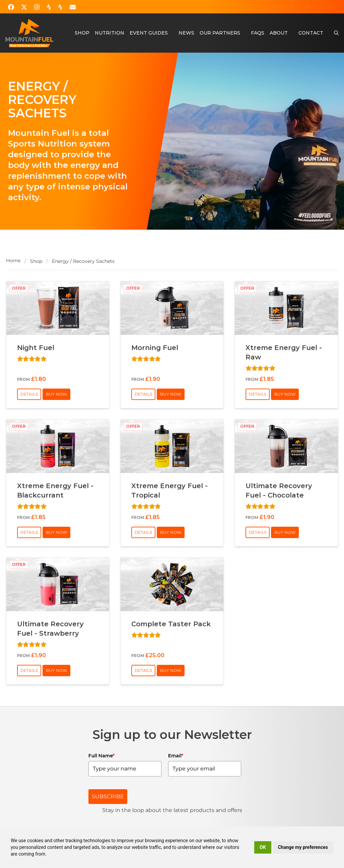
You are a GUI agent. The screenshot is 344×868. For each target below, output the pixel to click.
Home (13, 261)
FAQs (258, 33)
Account (278, 7)
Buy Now (56, 394)
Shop (82, 33)
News (186, 33)
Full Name (101, 756)
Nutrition (110, 33)
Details (29, 394)
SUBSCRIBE (108, 796)
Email (176, 756)
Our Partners (220, 33)
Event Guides (149, 33)
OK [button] (263, 847)
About (279, 33)
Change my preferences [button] (303, 847)
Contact (311, 33)
